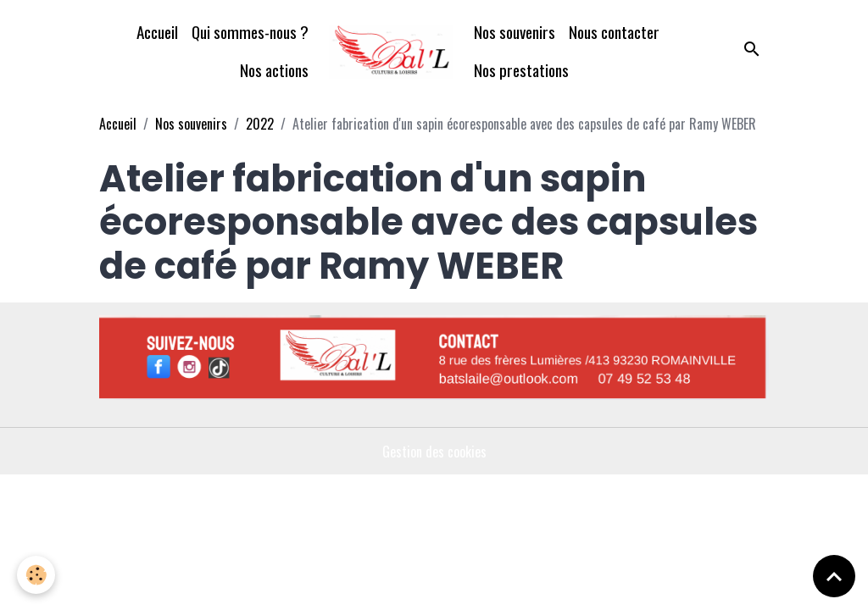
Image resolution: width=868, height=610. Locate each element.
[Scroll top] (834, 576)
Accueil (157, 32)
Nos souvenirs (515, 32)
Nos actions (274, 70)
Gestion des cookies (434, 452)
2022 (260, 124)
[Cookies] (36, 575)
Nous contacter (614, 32)
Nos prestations (521, 70)
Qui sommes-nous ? (250, 32)
